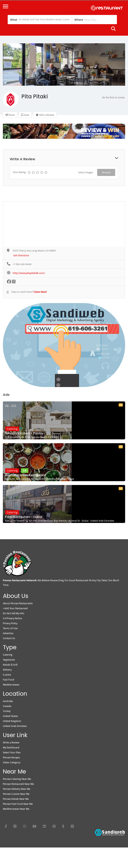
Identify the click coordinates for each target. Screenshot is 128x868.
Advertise (8, 633)
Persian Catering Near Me (17, 779)
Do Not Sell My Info (14, 613)
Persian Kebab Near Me (16, 799)
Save (25, 115)
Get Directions (21, 256)
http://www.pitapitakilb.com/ (29, 273)
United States (10, 716)
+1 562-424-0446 (22, 264)
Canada (7, 706)
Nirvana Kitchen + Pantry (24, 433)
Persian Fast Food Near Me (18, 804)
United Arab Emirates (15, 726)
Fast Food (9, 680)
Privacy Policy (10, 623)
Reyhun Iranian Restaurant (26, 475)
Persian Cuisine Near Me (16, 794)
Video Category (12, 762)
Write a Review (11, 743)
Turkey (7, 711)
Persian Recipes (11, 757)
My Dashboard (11, 748)
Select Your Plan (12, 753)
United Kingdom (12, 721)
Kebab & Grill (10, 665)
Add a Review (45, 115)
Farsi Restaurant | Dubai (24, 517)
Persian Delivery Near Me (17, 789)
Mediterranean (11, 685)
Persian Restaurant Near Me (18, 784)
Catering (12, 429)
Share (10, 115)
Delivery (7, 670)
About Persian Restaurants (18, 603)
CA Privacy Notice (12, 618)
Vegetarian (9, 660)
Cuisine (7, 675)
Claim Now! (40, 292)
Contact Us (9, 638)
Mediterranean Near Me (16, 809)
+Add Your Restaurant (15, 608)
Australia (8, 701)
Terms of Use (10, 628)
